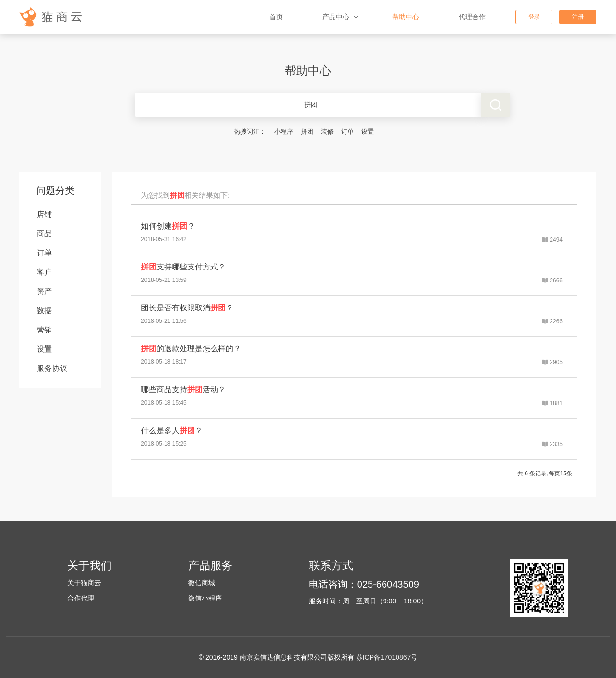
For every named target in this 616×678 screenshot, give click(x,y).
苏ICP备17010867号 (387, 657)
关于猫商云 (84, 583)
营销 (44, 330)
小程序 (284, 132)
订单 (347, 132)
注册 (578, 17)
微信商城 (202, 583)
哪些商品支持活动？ (183, 390)
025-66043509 (388, 584)
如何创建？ (168, 226)
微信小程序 (205, 598)
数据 (44, 311)
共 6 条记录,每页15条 (545, 473)
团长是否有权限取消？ (187, 308)
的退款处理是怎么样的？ (191, 349)
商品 (44, 234)
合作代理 (81, 598)
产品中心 (336, 17)
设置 (368, 132)
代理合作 (472, 17)
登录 (534, 17)
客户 (44, 272)
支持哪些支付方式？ (183, 267)
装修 (327, 132)
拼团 (307, 132)
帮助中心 (406, 17)
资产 (44, 291)
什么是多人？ (172, 430)
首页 (276, 17)
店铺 (44, 214)
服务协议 (52, 368)
